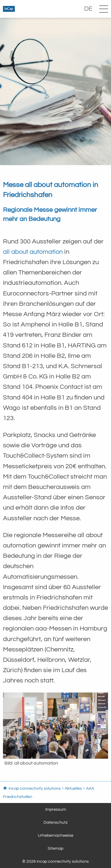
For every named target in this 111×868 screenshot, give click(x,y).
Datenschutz (55, 823)
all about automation (33, 252)
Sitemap (55, 849)
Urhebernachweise (56, 836)
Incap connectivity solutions (33, 9)
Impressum (56, 810)
